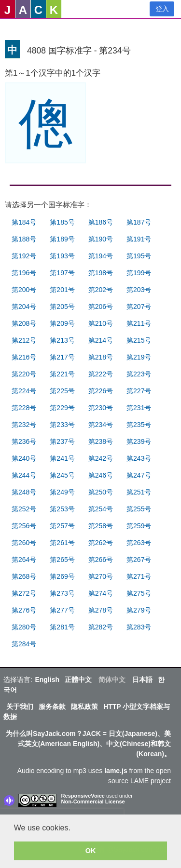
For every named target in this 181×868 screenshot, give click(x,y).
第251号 (139, 492)
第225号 (62, 391)
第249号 (62, 492)
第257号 (62, 526)
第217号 (62, 357)
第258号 (101, 526)
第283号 (139, 627)
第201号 (62, 290)
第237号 (62, 441)
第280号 (24, 627)
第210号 (101, 323)
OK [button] (91, 851)
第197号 (62, 273)
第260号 (24, 543)
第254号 (101, 509)
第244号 (24, 475)
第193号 (62, 256)
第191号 (139, 239)
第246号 (101, 475)
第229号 (62, 408)
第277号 (62, 610)
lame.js (116, 771)
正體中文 (78, 680)
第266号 (101, 560)
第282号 (101, 627)
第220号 (24, 374)
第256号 (24, 526)
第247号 (139, 475)
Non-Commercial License (93, 801)
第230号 (101, 408)
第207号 (139, 307)
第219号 (139, 357)
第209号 (62, 323)
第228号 (24, 408)
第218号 (101, 357)
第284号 (24, 644)
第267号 (139, 560)
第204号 (24, 307)
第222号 (101, 374)
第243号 (139, 458)
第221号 (62, 374)
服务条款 (52, 707)
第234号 (101, 425)
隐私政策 (84, 707)
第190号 (101, 239)
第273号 (62, 593)
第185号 (62, 222)
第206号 (101, 307)
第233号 (62, 425)
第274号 (101, 593)
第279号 (139, 610)
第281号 (62, 627)
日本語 (142, 680)
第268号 (24, 576)
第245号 (62, 475)
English (47, 680)
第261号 (62, 543)
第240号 (24, 458)
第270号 (101, 576)
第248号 (24, 492)
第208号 (24, 323)
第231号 (139, 408)
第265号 (62, 560)
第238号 (101, 441)
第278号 (101, 610)
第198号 (101, 273)
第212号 (24, 340)
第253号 (62, 509)
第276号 (24, 610)
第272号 (24, 593)
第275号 (139, 593)
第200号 (24, 290)
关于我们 (20, 707)
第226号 (101, 391)
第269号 (62, 576)
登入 (162, 9)
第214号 (101, 340)
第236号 (24, 441)
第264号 (24, 560)
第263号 (139, 543)
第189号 (62, 239)
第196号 (24, 273)
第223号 (139, 374)
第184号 (24, 222)
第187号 (139, 222)
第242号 (101, 458)
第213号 (62, 340)
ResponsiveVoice (83, 796)
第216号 (24, 357)
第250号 (101, 492)
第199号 (139, 273)
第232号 (24, 425)
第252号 (24, 509)
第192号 (24, 256)
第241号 (62, 458)
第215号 (139, 340)
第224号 (24, 391)
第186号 (101, 222)
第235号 (139, 425)
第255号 (139, 509)
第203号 (139, 290)
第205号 (62, 307)
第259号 (139, 526)
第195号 (139, 256)
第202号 (101, 290)
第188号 (24, 239)
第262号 (101, 543)
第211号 (139, 323)
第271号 (139, 576)
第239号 (139, 441)
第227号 (139, 391)
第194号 (101, 256)
